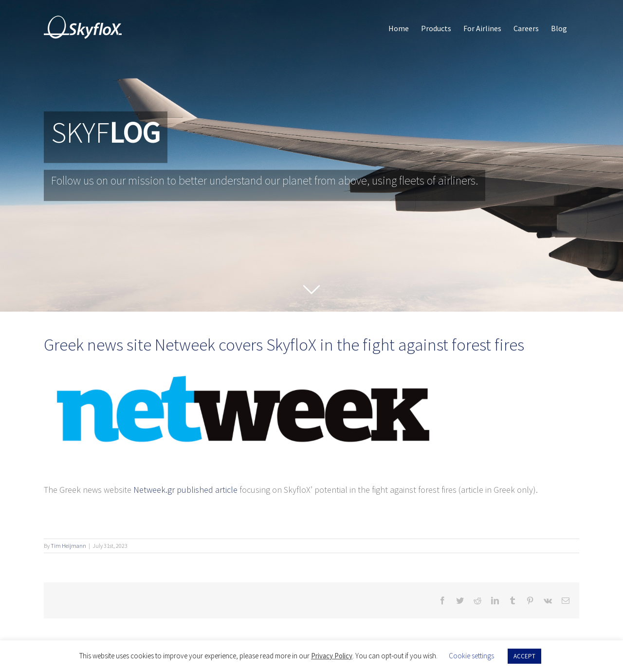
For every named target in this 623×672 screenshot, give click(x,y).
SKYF (106, 133)
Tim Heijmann (68, 546)
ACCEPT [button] (524, 656)
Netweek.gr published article (185, 490)
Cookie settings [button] (471, 656)
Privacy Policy (332, 656)
